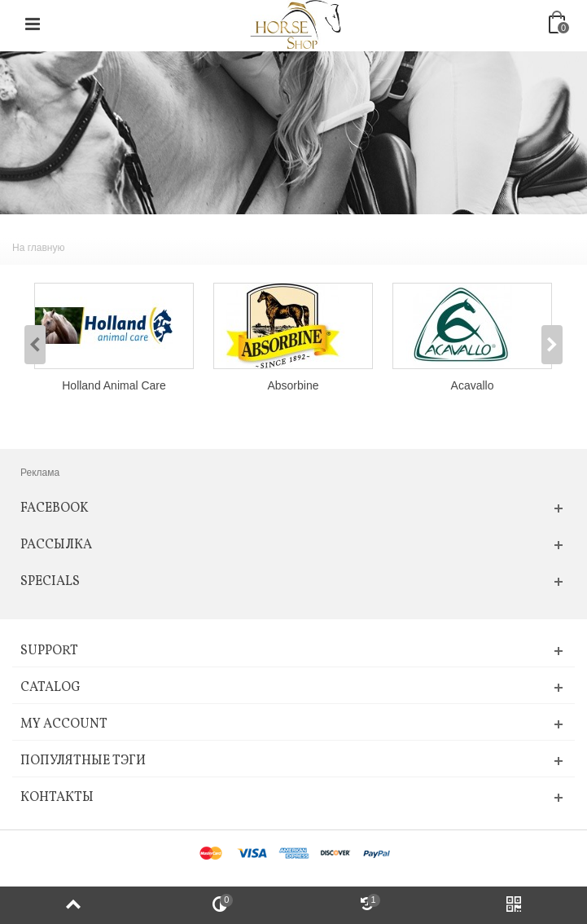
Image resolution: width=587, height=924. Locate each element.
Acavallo (473, 385)
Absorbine (293, 385)
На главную (38, 248)
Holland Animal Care (114, 385)
